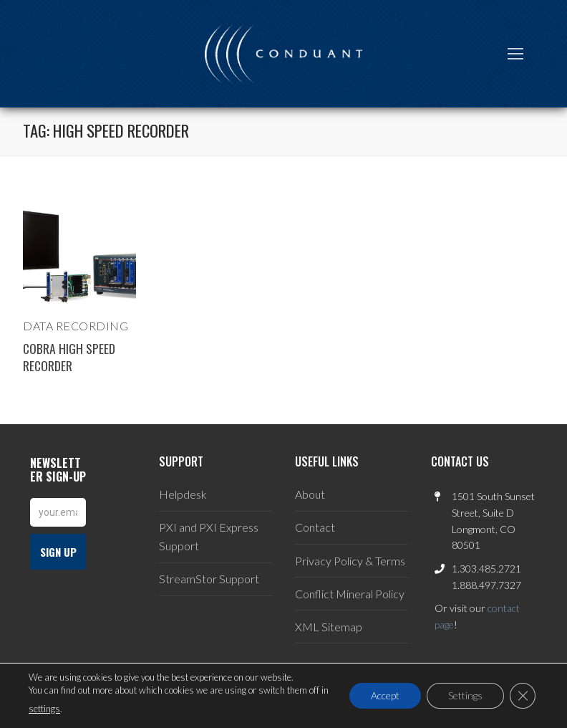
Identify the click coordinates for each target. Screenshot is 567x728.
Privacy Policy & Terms (350, 561)
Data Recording (76, 326)
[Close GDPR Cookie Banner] (523, 696)
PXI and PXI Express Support (209, 536)
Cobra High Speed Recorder (69, 357)
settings (44, 709)
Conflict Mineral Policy (350, 594)
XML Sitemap (329, 627)
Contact (315, 527)
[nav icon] (515, 54)
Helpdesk (183, 494)
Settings (465, 695)
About (310, 494)
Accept (385, 695)
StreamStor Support (209, 579)
